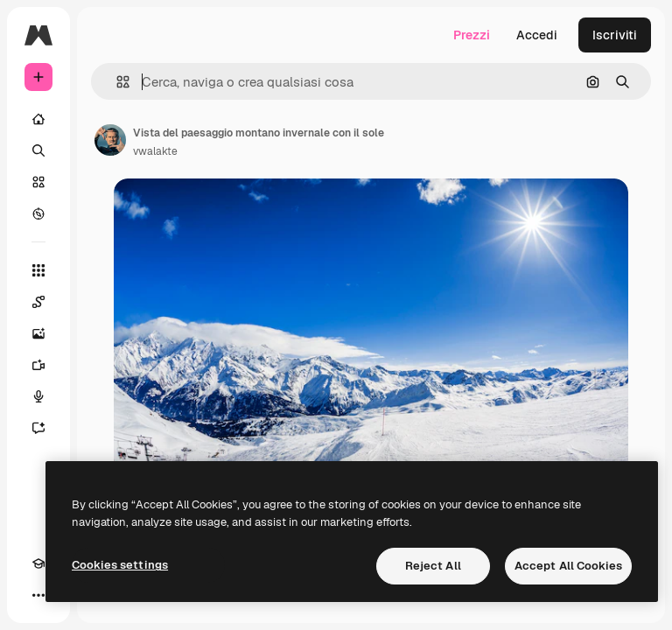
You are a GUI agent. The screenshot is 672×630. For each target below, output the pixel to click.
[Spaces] (38, 302)
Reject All (433, 566)
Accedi (537, 35)
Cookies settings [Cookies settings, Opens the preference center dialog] (120, 565)
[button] (116, 82)
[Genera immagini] (38, 333)
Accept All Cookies (568, 566)
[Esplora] (38, 213)
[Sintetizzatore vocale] (38, 396)
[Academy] (38, 563)
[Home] (38, 119)
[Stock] (38, 182)
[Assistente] (38, 428)
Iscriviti (615, 35)
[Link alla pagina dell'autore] (110, 140)
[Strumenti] (38, 270)
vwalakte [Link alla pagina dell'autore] (155, 151)
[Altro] (38, 595)
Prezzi (472, 35)
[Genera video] (38, 365)
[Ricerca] (38, 150)
